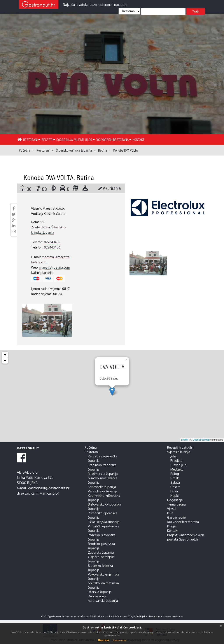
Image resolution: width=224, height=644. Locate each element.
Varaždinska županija (103, 491)
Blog (90, 139)
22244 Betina (40, 227)
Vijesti (79, 139)
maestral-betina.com (55, 267)
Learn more (120, 640)
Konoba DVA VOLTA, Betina (59, 177)
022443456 (52, 247)
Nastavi (103, 640)
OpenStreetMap (201, 440)
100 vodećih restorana (114, 139)
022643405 (52, 242)
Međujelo (177, 469)
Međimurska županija (103, 474)
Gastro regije (176, 517)
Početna (91, 447)
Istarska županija (100, 592)
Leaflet (185, 440)
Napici (175, 495)
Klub (170, 513)
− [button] (5, 361)
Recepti (48, 139)
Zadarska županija (101, 552)
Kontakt (138, 139)
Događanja (65, 139)
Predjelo (176, 460)
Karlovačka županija (102, 487)
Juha (173, 456)
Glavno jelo (178, 465)
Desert (175, 487)
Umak (175, 478)
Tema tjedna (176, 504)
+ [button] (5, 355)
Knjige (171, 526)
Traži (196, 11)
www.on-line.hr (174, 616)
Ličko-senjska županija (104, 522)
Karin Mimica (41, 493)
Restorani (32, 139)
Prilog (175, 474)
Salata (175, 482)
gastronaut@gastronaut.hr (49, 488)
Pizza (174, 491)
